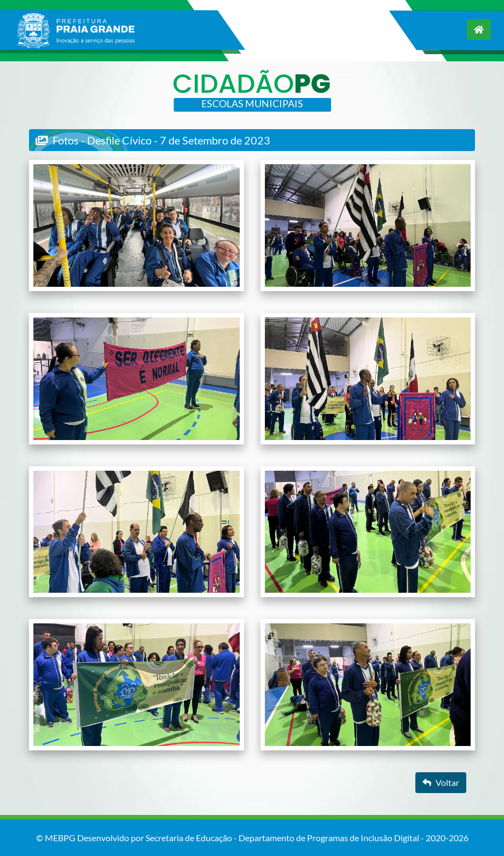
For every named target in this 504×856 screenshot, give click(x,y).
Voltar (441, 782)
